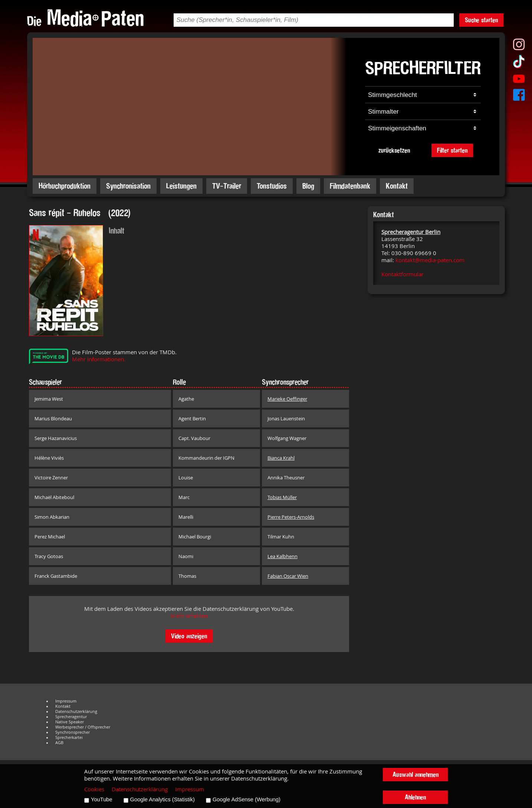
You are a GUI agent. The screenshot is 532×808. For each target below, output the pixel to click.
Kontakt (397, 186)
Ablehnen (415, 797)
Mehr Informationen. (99, 359)
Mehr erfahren (189, 616)
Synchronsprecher (73, 732)
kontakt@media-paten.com (430, 260)
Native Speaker (70, 722)
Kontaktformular (403, 274)
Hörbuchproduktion (65, 186)
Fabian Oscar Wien (288, 576)
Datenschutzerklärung (76, 711)
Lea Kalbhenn (283, 556)
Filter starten (452, 150)
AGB (59, 743)
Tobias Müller (282, 497)
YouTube (102, 799)
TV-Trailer (227, 186)
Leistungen (181, 186)
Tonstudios (272, 186)
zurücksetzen (394, 150)
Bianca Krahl (281, 458)
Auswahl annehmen (416, 774)
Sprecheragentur (71, 717)
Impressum (66, 701)
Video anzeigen (189, 636)
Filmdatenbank (350, 186)
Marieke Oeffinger (287, 399)
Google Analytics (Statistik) (162, 799)
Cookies (94, 789)
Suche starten (481, 20)
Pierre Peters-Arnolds (291, 517)
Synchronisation (128, 186)
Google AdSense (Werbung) (247, 799)
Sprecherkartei (69, 737)
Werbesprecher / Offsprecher (83, 727)
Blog (308, 186)
